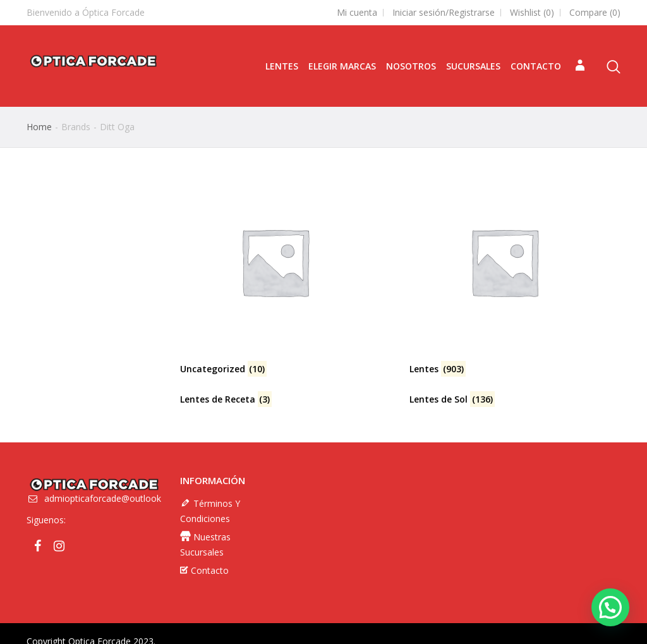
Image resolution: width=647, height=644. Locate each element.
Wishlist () (532, 12)
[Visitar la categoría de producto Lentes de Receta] (286, 399)
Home (39, 127)
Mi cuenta (357, 12)
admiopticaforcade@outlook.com (113, 512)
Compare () (595, 12)
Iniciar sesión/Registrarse (444, 12)
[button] (610, 607)
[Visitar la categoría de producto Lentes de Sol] (515, 399)
